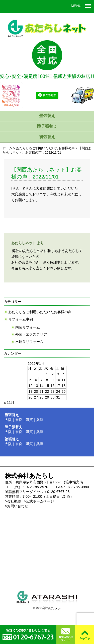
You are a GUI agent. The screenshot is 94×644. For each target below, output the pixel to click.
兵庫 (40, 420)
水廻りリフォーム (29, 342)
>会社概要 (13, 501)
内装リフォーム (28, 327)
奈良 (19, 420)
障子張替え (47, 126)
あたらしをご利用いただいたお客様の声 (40, 312)
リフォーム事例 (21, 319)
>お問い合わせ (17, 506)
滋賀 (29, 420)
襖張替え (47, 137)
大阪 (8, 420)
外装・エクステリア (31, 334)
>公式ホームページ (39, 501)
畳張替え (47, 116)
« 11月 (9, 403)
